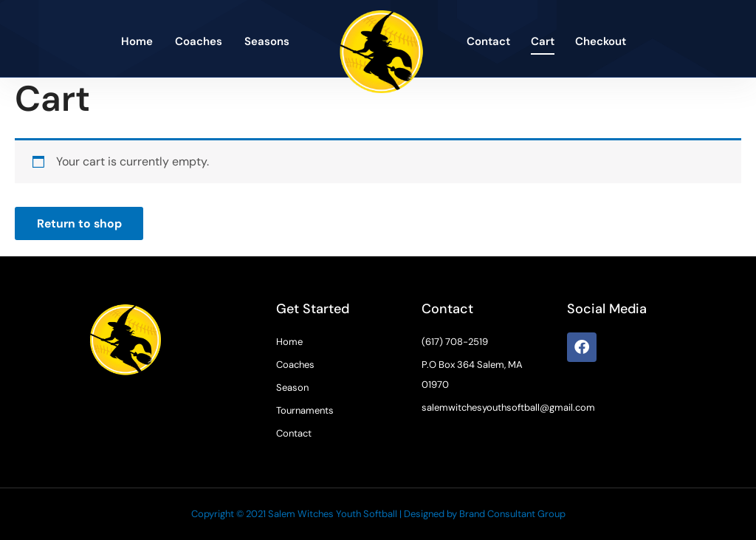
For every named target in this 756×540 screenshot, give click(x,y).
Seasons (267, 41)
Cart (543, 41)
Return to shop (80, 223)
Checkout (601, 41)
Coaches (199, 41)
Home (137, 41)
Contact (488, 41)
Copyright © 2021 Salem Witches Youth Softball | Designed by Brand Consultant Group (378, 514)
